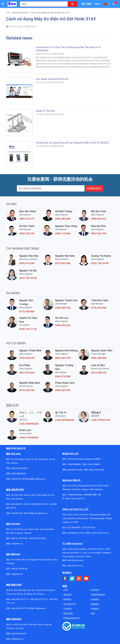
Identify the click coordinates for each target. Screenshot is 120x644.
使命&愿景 (68, 614)
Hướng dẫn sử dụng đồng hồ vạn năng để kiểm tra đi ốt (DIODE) (72, 143)
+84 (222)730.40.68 (37, 538)
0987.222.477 (27, 219)
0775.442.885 (99, 308)
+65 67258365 (94, 464)
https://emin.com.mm (75, 498)
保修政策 (95, 604)
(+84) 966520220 (19, 474)
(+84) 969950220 (65, 420)
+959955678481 (90, 495)
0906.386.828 (99, 358)
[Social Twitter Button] (72, 579)
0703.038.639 (27, 358)
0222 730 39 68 (100, 263)
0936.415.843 (27, 263)
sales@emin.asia (75, 470)
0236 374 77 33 (28, 329)
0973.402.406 (63, 263)
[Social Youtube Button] (86, 579)
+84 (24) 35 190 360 (20, 479)
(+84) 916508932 (29, 438)
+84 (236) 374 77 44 (20, 608)
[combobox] (42, 4)
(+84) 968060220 (29, 424)
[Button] (3, 4)
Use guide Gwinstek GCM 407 (52, 79)
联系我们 (67, 599)
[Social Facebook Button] (65, 579)
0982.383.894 (63, 219)
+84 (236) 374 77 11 (20, 599)
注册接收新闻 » (94, 188)
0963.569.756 (99, 234)
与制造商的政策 (98, 595)
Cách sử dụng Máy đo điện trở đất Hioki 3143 (50, 13)
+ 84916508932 (74, 464)
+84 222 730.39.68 (19, 538)
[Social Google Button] (79, 579)
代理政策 (95, 609)
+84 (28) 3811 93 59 (39, 504)
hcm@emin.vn (41, 513)
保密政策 (67, 595)
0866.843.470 (63, 358)
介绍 (65, 590)
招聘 (93, 614)
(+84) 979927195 (101, 420)
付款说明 (95, 590)
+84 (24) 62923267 (19, 468)
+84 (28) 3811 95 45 (20, 513)
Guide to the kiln (45, 111)
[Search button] (72, 4)
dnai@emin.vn (17, 639)
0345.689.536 (63, 308)
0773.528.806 (27, 312)
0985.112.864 (63, 234)
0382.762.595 (27, 234)
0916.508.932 (99, 373)
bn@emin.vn (17, 544)
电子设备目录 (69, 604)
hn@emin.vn (40, 479)
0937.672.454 (27, 373)
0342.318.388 (63, 376)
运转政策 (95, 599)
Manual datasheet (20, 13)
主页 (8, 13)
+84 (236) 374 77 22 (39, 599)
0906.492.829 (63, 325)
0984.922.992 (63, 390)
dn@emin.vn (41, 608)
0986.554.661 (99, 219)
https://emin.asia (97, 470)
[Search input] (42, 4)
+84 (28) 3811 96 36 (20, 504)
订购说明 (67, 609)
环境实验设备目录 (71, 618)
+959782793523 (75, 495)
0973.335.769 (27, 390)
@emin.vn (18, 574)
